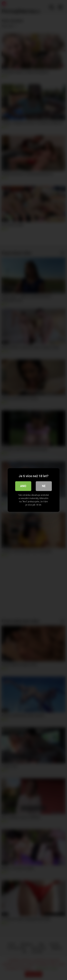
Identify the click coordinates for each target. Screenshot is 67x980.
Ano (23, 486)
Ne (44, 486)
